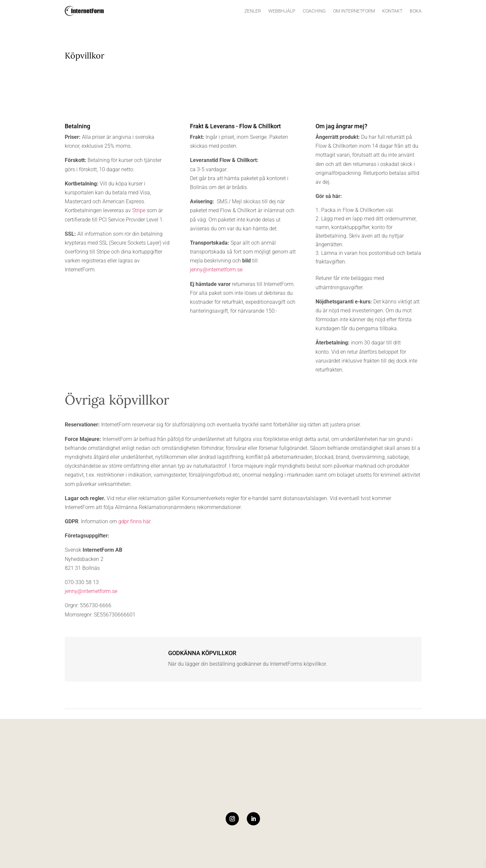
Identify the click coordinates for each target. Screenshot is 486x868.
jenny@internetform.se (216, 270)
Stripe (139, 210)
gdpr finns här (134, 521)
